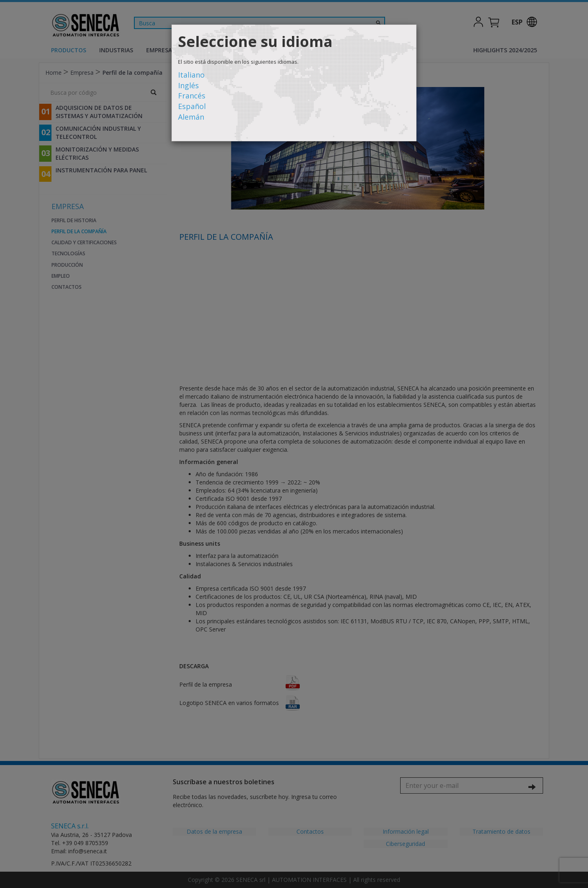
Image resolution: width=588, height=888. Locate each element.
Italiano (191, 75)
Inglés (188, 85)
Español (192, 106)
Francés (192, 96)
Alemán (191, 117)
